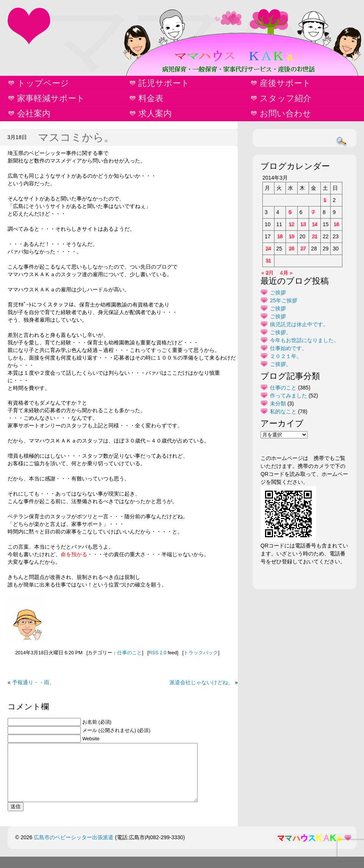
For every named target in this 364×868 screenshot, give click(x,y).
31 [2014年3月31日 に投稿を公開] (268, 261)
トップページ (43, 83)
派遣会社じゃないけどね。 (201, 682)
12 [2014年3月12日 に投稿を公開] (292, 224)
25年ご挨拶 (284, 300)
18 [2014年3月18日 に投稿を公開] (280, 236)
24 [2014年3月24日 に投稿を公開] (268, 249)
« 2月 (268, 273)
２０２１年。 (286, 356)
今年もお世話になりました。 (304, 340)
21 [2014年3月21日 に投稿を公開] (315, 236)
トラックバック (201, 653)
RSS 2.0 (158, 653)
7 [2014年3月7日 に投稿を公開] (313, 212)
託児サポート (164, 83)
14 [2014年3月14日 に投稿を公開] (315, 224)
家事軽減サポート (51, 98)
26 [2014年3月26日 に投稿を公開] (292, 249)
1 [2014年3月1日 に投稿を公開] (325, 200)
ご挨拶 (278, 292)
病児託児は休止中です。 (299, 324)
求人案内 (155, 113)
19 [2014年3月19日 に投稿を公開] (292, 236)
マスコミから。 (76, 137)
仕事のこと (129, 653)
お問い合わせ (286, 113)
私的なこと (283, 411)
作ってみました (289, 396)
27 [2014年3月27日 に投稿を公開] (303, 249)
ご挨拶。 (281, 332)
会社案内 (34, 113)
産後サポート (285, 83)
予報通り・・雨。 (33, 682)
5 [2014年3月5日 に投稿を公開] (290, 212)
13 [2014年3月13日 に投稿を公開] (303, 224)
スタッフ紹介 (286, 98)
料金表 (151, 98)
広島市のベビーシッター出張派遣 (74, 849)
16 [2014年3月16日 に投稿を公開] (336, 224)
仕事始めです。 (289, 348)
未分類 (278, 404)
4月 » (286, 273)
